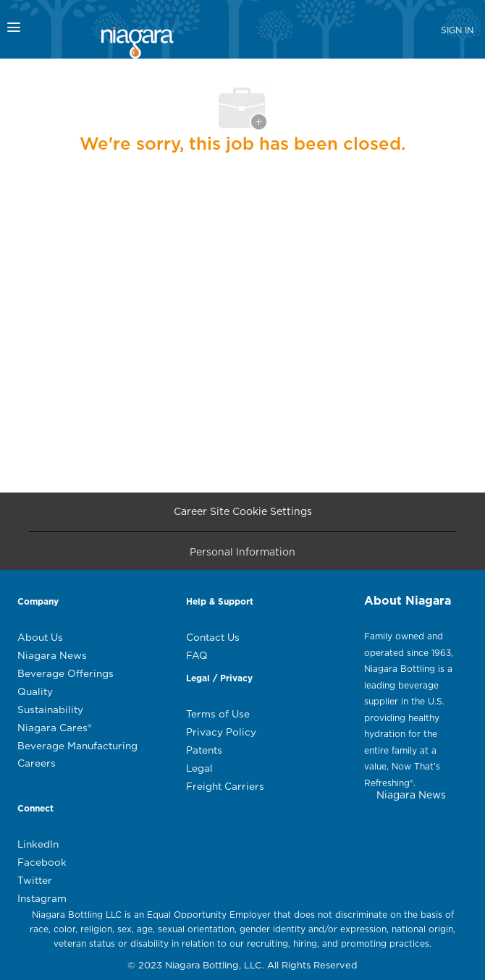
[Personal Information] (242, 555)
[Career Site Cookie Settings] (243, 512)
